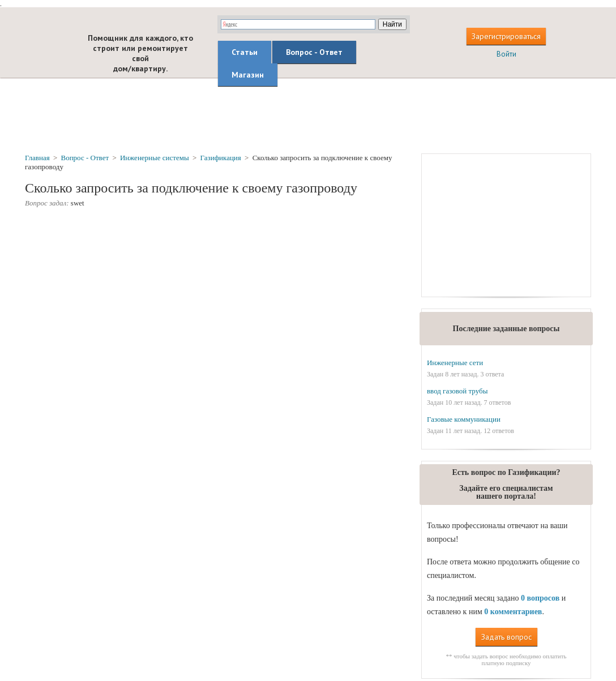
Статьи (245, 52)
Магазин (248, 75)
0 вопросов (540, 598)
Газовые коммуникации (464, 419)
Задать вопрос (506, 637)
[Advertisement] (308, 115)
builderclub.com (47, 49)
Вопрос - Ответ (314, 52)
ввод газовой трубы (457, 391)
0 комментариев (513, 612)
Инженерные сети (455, 363)
